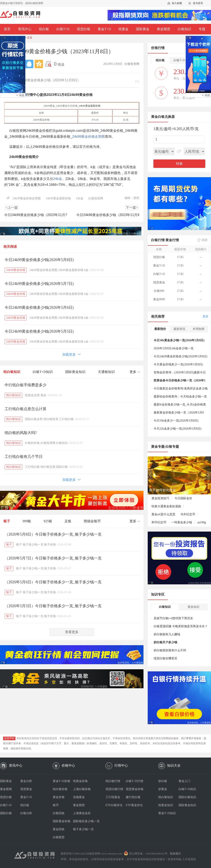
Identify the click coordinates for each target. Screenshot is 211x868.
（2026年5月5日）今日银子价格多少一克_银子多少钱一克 (53, 606)
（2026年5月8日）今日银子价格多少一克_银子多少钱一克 (53, 534)
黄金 (43, 395)
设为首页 (198, 3)
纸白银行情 (113, 781)
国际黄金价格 (62, 821)
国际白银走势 (34, 419)
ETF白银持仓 (114, 805)
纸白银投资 (51, 419)
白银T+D (63, 29)
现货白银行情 (114, 789)
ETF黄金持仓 (134, 805)
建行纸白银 (133, 797)
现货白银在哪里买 (165, 658)
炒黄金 (163, 789)
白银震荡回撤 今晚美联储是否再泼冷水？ (181, 626)
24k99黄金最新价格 (90, 106)
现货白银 (84, 29)
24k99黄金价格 (16, 270)
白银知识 (184, 29)
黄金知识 (193, 607)
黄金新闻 (6, 789)
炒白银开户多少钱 (165, 642)
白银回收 (59, 813)
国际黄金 (143, 29)
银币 (56, 805)
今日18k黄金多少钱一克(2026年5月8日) (179, 340)
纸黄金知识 (166, 805)
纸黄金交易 (32, 395)
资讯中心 (25, 29)
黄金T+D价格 (62, 781)
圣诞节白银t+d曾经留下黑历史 (173, 618)
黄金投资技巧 (160, 498)
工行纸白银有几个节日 (24, 457)
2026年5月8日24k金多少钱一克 (174, 348)
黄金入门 (184, 781)
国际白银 (62, 467)
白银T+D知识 (43, 372)
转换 (179, 164)
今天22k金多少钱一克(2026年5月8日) (177, 429)
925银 (48, 521)
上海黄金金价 (82, 813)
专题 (202, 29)
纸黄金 (123, 29)
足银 (68, 521)
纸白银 (44, 29)
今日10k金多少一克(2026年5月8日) (176, 421)
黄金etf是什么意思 (163, 514)
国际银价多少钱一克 (83, 821)
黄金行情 (172, 240)
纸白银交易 (48, 467)
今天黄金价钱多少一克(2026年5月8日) (178, 364)
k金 (86, 270)
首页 (7, 29)
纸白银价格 (60, 789)
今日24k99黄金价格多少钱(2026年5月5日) (39, 331)
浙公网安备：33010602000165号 (148, 854)
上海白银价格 (82, 789)
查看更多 (72, 632)
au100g (202, 522)
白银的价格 (32, 443)
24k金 (58, 179)
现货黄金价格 (135, 789)
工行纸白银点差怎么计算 (26, 409)
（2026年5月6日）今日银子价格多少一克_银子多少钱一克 (53, 582)
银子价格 (50, 545)
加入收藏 (177, 3)
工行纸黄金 (113, 797)
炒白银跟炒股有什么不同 (170, 650)
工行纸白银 (66, 419)
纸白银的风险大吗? (21, 433)
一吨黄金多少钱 (182, 522)
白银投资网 (96, 198)
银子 (7, 521)
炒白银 (163, 781)
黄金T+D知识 (167, 813)
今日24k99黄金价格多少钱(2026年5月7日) (39, 284)
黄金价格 (59, 797)
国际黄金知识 (75, 372)
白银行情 (158, 240)
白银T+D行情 (135, 781)
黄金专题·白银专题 (165, 447)
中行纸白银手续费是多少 (26, 385)
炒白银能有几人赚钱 (167, 634)
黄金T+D (104, 29)
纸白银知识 (12, 372)
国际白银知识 (187, 797)
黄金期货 (164, 29)
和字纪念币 (159, 522)
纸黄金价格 (80, 781)
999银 (27, 521)
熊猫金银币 (92, 521)
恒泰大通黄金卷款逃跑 (166, 506)
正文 (30, 38)
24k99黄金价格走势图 (89, 137)
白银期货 (59, 837)
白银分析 (26, 813)
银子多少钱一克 (33, 545)
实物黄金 (79, 797)
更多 (206, 316)
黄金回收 (59, 829)
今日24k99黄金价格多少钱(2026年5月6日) (39, 307)
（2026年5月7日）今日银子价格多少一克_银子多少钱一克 (53, 558)
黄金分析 (26, 781)
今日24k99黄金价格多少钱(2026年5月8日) (39, 260)
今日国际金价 (183, 498)
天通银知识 (106, 372)
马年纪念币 (188, 514)
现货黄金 (26, 789)
